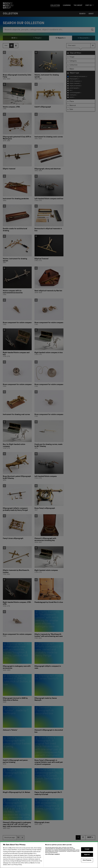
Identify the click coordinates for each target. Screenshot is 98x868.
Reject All (87, 858)
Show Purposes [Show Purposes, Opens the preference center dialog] (87, 863)
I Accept (87, 852)
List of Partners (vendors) (52, 858)
